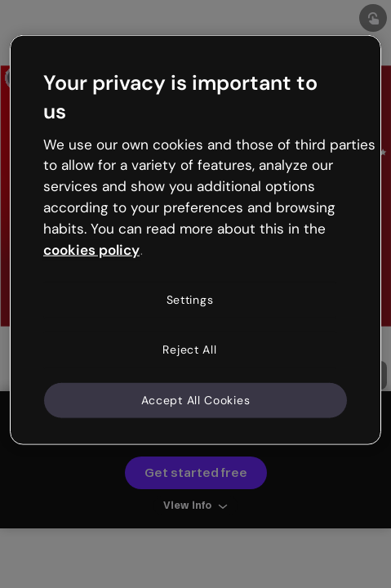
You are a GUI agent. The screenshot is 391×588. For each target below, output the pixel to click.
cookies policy (91, 249)
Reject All (189, 350)
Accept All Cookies (196, 399)
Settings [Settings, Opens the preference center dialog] (190, 299)
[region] (195, 240)
